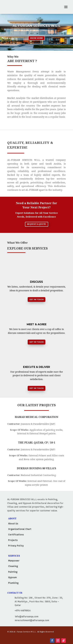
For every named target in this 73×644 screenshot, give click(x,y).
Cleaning (13, 566)
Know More (36, 38)
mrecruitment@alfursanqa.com (32, 620)
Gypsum (12, 577)
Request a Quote (37, 224)
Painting (13, 572)
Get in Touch (36, 300)
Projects (13, 540)
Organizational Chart (20, 529)
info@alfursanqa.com (27, 617)
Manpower (14, 561)
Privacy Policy (16, 546)
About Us (13, 524)
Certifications (16, 535)
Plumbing (13, 583)
